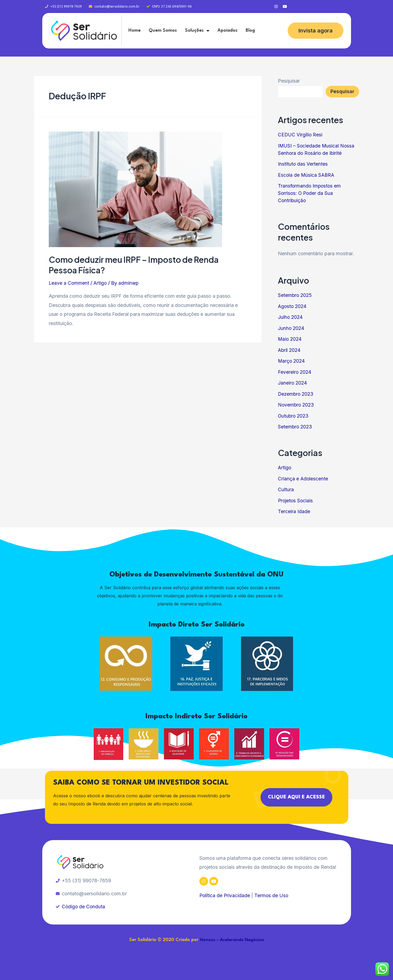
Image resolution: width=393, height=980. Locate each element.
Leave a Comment (69, 283)
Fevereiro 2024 (295, 372)
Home (134, 30)
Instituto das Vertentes (303, 164)
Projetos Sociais (296, 501)
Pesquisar (289, 81)
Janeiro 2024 (293, 383)
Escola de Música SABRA (307, 175)
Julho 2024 (291, 317)
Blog (250, 30)
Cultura (286, 489)
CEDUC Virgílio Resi (300, 135)
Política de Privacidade (225, 895)
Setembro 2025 (295, 295)
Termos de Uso (272, 895)
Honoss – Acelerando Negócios (232, 940)
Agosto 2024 (293, 306)
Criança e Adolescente (303, 479)
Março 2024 (292, 361)
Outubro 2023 (294, 416)
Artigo (101, 283)
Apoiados (228, 30)
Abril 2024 (290, 350)
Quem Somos (163, 30)
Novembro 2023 (297, 405)
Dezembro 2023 (296, 394)
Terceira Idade (294, 511)
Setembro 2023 (295, 427)
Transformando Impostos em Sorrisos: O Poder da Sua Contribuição (310, 193)
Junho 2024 (291, 328)
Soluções (197, 31)
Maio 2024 (290, 339)
